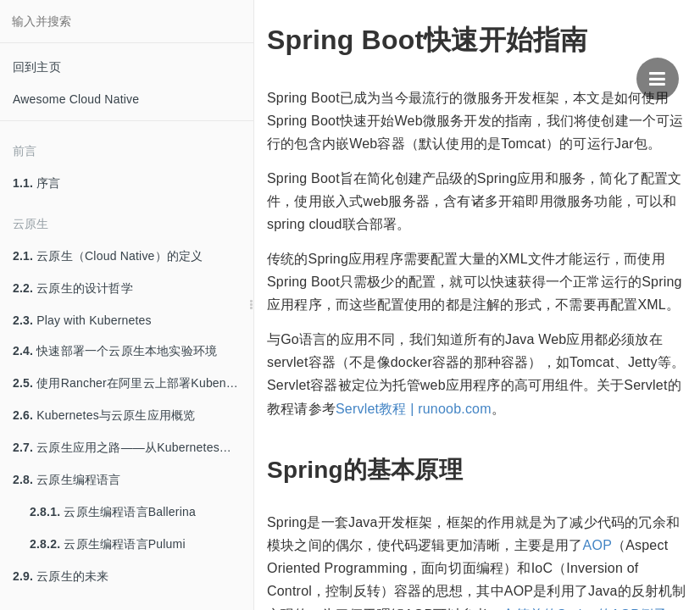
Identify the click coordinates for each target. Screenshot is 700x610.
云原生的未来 (61, 576)
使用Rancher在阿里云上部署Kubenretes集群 (133, 383)
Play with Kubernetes (82, 320)
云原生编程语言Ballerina (113, 512)
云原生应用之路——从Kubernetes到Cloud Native (133, 447)
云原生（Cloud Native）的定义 (108, 256)
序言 (37, 183)
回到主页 (37, 67)
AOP (597, 545)
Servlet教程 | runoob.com (414, 409)
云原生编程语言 (67, 480)
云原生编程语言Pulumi (108, 544)
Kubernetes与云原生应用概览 (104, 415)
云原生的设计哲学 (73, 288)
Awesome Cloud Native (76, 99)
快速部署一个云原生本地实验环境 (115, 351)
